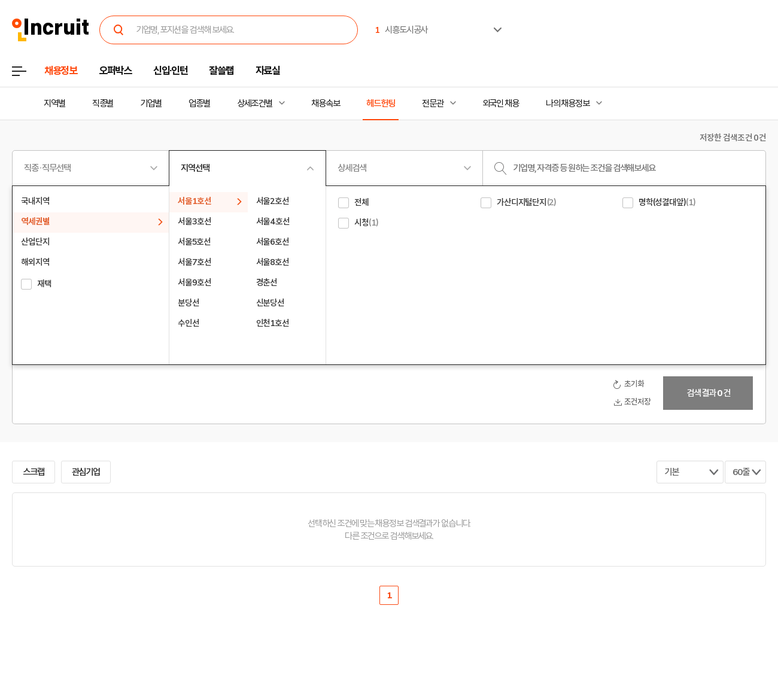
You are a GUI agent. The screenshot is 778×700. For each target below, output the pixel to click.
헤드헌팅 (381, 104)
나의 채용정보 (568, 104)
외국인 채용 (501, 104)
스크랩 (34, 472)
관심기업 (86, 472)
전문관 (433, 104)
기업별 (151, 104)
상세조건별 (255, 104)
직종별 (103, 104)
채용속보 (326, 104)
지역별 (54, 104)
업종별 (199, 104)
